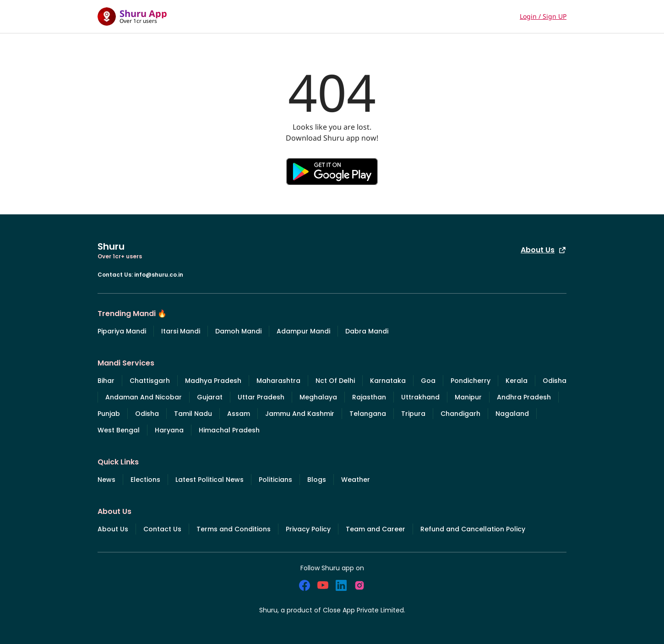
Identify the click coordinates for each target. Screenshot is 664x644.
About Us (544, 250)
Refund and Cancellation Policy (473, 529)
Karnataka (388, 381)
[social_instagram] (359, 585)
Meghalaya (318, 397)
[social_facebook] (305, 585)
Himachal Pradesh (229, 430)
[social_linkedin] (341, 585)
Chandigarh (460, 414)
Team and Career (376, 529)
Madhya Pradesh (213, 381)
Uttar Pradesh (261, 397)
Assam (239, 414)
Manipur (468, 397)
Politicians (275, 480)
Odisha (555, 381)
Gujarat (210, 397)
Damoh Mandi (238, 331)
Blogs (317, 480)
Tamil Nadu (193, 414)
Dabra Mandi (367, 331)
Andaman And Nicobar (144, 397)
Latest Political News (210, 480)
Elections (145, 480)
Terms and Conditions (234, 529)
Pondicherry (471, 381)
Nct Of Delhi (335, 381)
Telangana (368, 414)
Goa (428, 381)
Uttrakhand (420, 397)
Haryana (169, 430)
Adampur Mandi (303, 331)
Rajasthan (369, 397)
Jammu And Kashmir (300, 414)
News (106, 480)
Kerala (517, 381)
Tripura (413, 414)
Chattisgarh (150, 381)
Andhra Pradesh (524, 397)
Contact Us (162, 529)
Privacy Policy (308, 529)
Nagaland (512, 414)
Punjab (109, 414)
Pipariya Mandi (122, 331)
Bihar (106, 381)
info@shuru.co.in (159, 275)
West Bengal (119, 430)
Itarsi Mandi (181, 331)
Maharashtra (278, 381)
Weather (356, 480)
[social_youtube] (323, 585)
